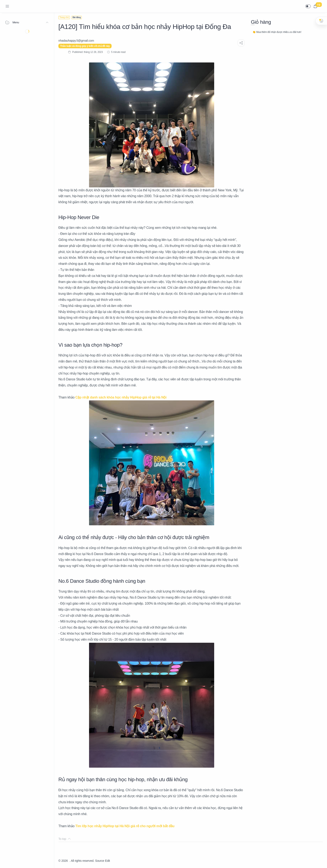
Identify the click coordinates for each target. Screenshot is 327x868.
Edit (108, 861)
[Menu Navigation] (7, 6)
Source (100, 861)
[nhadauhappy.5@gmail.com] (76, 41)
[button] (308, 6)
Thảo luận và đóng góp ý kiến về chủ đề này (85, 46)
